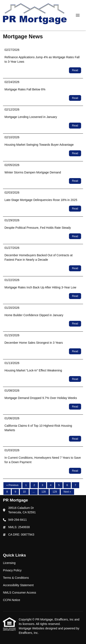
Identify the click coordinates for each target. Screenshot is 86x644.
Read (75, 70)
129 (55, 492)
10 (24, 492)
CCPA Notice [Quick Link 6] (12, 600)
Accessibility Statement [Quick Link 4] (18, 585)
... (34, 492)
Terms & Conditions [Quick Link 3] (16, 578)
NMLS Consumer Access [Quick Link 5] (20, 593)
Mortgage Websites (32, 628)
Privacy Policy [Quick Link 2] (12, 570)
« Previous (12, 485)
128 (44, 492)
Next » (67, 492)
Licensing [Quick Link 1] (9, 563)
